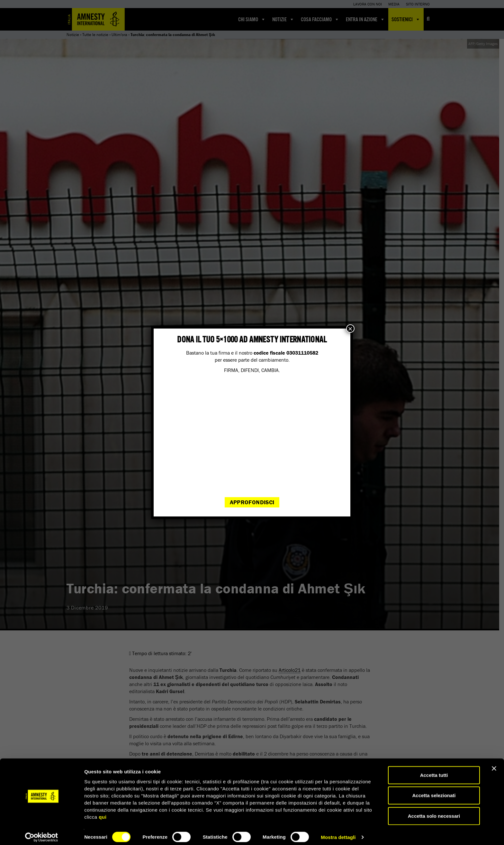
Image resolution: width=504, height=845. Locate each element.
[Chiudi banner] (494, 763)
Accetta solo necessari (434, 811)
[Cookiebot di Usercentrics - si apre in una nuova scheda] (42, 832)
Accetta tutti (434, 770)
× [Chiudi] (350, 329)
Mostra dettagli (338, 832)
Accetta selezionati (434, 790)
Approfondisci (252, 502)
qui (103, 812)
